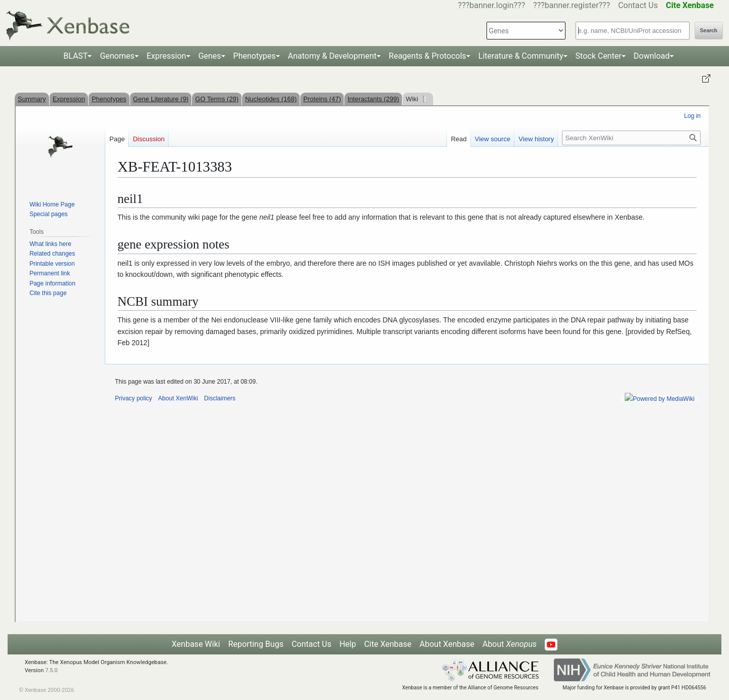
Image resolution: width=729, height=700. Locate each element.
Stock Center (599, 56)
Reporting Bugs (256, 644)
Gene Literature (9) (161, 99)
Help (348, 644)
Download (652, 56)
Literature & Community (521, 56)
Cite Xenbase (388, 644)
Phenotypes (255, 56)
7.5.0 (51, 670)
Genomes (117, 56)
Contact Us (638, 5)
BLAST (75, 56)
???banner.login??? (492, 5)
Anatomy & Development (332, 56)
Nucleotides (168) (271, 99)
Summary (32, 99)
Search (709, 31)
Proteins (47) (322, 99)
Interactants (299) (373, 99)
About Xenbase (447, 644)
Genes (210, 56)
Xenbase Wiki (196, 644)
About (510, 644)
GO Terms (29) (217, 99)
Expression (167, 56)
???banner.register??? (572, 5)
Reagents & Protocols (428, 56)
